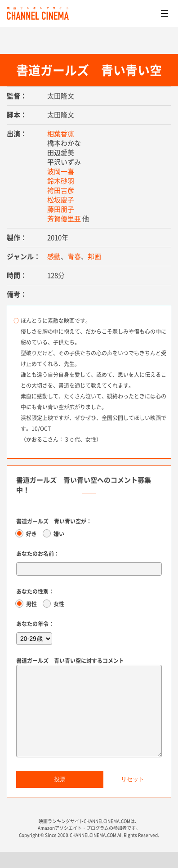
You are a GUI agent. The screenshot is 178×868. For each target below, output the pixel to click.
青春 (74, 256)
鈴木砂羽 (61, 181)
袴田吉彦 (61, 190)
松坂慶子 (61, 200)
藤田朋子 (61, 209)
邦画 (94, 256)
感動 (54, 256)
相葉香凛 (61, 134)
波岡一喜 (61, 171)
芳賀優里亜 (64, 219)
